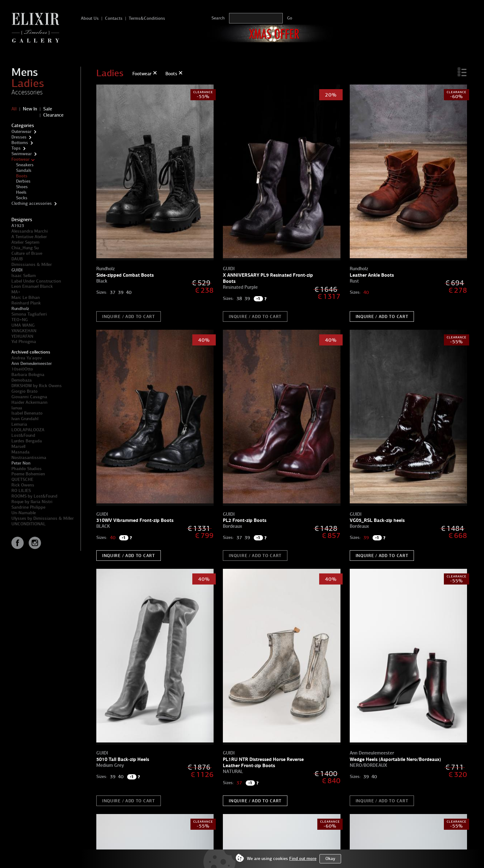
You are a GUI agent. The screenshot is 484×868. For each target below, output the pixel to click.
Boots (22, 176)
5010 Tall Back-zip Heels (123, 759)
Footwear (21, 159)
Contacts (114, 18)
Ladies (28, 83)
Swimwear (22, 154)
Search (218, 18)
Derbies (23, 181)
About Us (90, 18)
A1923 (18, 226)
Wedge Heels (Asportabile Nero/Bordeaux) (395, 759)
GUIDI (17, 270)
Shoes (22, 187)
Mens (25, 72)
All (14, 109)
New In (30, 109)
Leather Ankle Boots (372, 275)
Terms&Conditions (147, 18)
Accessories (27, 92)
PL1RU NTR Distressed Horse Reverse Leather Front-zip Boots (263, 762)
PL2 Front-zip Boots (245, 520)
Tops (16, 148)
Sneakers (25, 165)
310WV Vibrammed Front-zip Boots (135, 520)
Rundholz (20, 309)
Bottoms (20, 143)
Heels (21, 192)
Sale (48, 109)
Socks (22, 198)
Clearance (53, 115)
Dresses (19, 137)
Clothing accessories (32, 203)
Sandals (24, 170)
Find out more (303, 859)
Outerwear (21, 132)
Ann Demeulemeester (32, 364)
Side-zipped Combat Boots (125, 275)
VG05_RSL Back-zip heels (377, 520)
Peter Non (21, 463)
